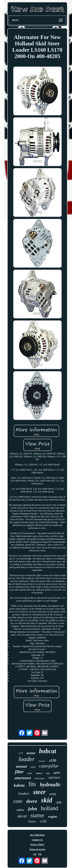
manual (21, 766)
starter (37, 815)
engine (53, 817)
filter (19, 772)
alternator (40, 778)
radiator (20, 810)
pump (53, 794)
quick (57, 773)
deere (32, 801)
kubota (19, 785)
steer (39, 792)
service (54, 777)
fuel (48, 773)
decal (22, 816)
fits (32, 784)
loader (27, 759)
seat (33, 767)
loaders (24, 793)
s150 (53, 760)
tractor (42, 761)
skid (47, 800)
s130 (43, 821)
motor (32, 821)
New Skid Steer (37, 835)
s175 (21, 753)
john (33, 809)
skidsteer (39, 773)
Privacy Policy (37, 845)
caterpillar (49, 766)
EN (35, 854)
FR (40, 854)
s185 (59, 802)
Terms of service (37, 849)
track (30, 773)
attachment (23, 778)
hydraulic (50, 784)
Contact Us (37, 840)
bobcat (48, 751)
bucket (31, 753)
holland (49, 808)
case (18, 801)
